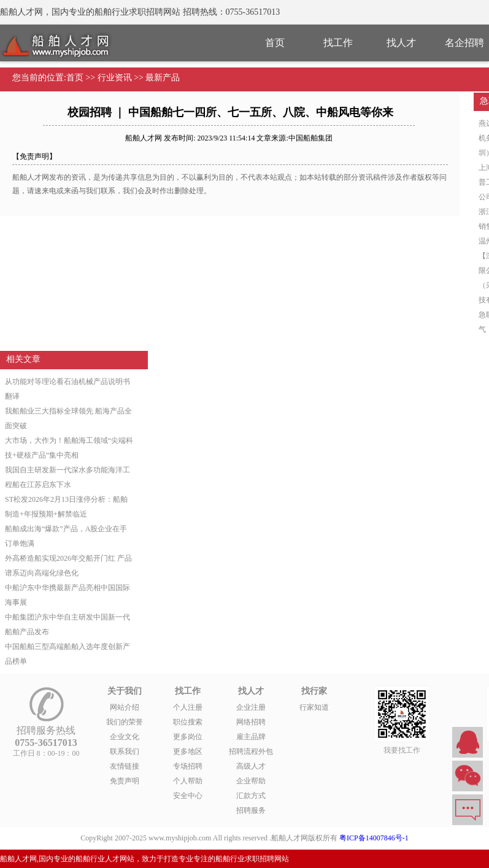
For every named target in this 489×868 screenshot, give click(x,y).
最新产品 (163, 78)
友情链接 (125, 766)
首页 (275, 43)
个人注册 (188, 707)
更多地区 (188, 751)
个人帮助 (188, 781)
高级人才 (251, 766)
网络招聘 (251, 722)
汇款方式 (251, 796)
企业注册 (251, 707)
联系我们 (125, 751)
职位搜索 (188, 722)
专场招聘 (188, 766)
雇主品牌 (251, 737)
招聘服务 (251, 810)
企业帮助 (251, 781)
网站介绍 (125, 707)
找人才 (401, 43)
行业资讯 (115, 78)
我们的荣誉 (125, 722)
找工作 (338, 43)
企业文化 (125, 737)
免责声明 (125, 781)
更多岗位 (188, 737)
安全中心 (188, 796)
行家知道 (314, 707)
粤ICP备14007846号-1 (374, 838)
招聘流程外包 (251, 751)
